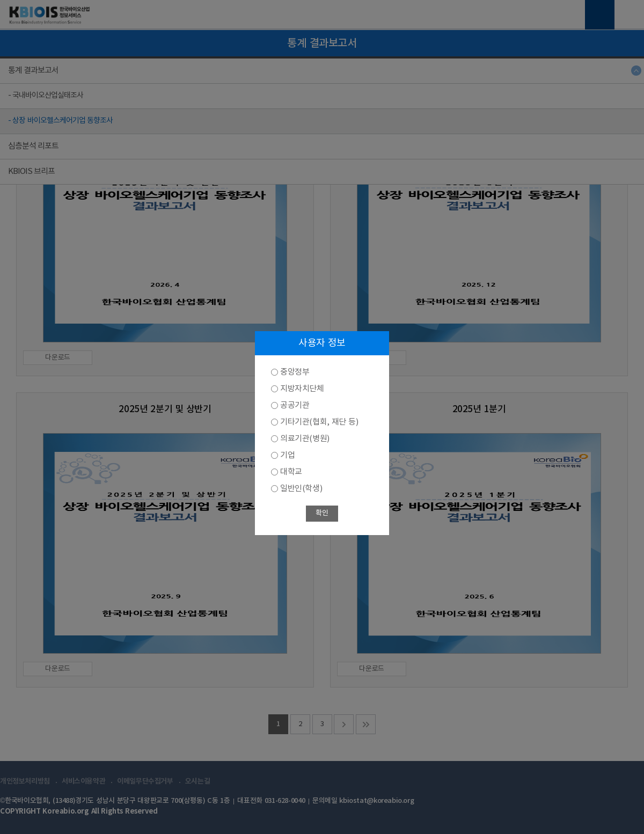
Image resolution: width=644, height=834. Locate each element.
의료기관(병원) (305, 439)
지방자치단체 (302, 389)
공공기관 (295, 405)
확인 (322, 513)
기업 (287, 455)
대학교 (291, 472)
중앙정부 (295, 372)
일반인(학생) (301, 489)
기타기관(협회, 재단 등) (319, 422)
